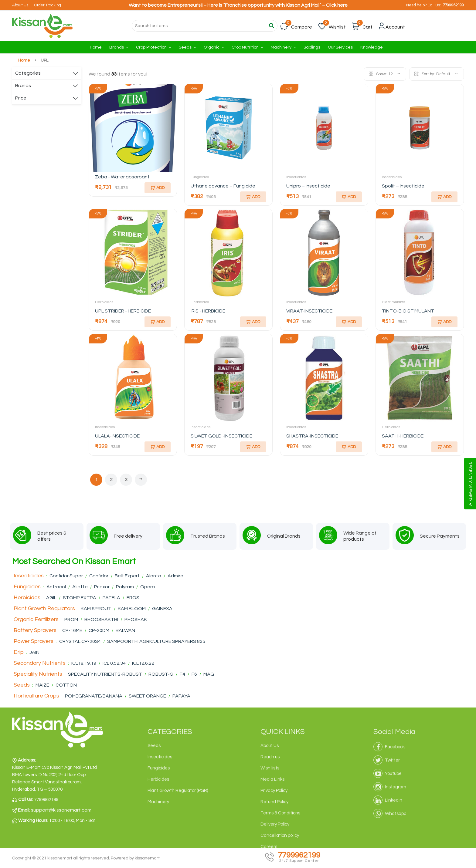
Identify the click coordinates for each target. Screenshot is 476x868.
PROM (71, 620)
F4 (182, 674)
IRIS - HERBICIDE (208, 311)
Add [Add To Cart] (158, 188)
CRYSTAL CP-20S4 (80, 641)
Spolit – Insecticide (403, 186)
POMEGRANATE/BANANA (94, 696)
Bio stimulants (393, 302)
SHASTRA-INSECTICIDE (312, 436)
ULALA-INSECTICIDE (117, 436)
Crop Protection (154, 47)
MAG (209, 674)
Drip (19, 652)
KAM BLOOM (132, 609)
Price (21, 98)
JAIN (34, 652)
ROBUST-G (161, 674)
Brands (119, 47)
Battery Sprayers (35, 630)
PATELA (111, 598)
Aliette (80, 587)
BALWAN (125, 630)
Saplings (312, 47)
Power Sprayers (34, 641)
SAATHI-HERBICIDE (403, 436)
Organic (214, 47)
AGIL (51, 598)
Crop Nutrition (247, 47)
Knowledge (372, 47)
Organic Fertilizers (36, 619)
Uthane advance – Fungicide (223, 186)
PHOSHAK (136, 620)
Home (96, 47)
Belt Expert (127, 576)
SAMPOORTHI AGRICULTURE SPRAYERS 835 (156, 641)
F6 (195, 674)
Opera (148, 587)
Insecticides (296, 177)
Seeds (187, 47)
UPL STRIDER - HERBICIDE (123, 311)
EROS (133, 598)
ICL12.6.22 (143, 663)
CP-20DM (99, 630)
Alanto (154, 576)
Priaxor (102, 587)
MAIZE (43, 685)
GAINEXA (162, 609)
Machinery (283, 47)
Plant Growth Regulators (44, 608)
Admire (175, 576)
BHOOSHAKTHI (102, 620)
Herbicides (104, 302)
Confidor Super (66, 576)
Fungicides (200, 177)
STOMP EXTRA (80, 598)
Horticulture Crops (36, 696)
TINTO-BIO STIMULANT (408, 311)
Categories (28, 73)
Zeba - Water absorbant (122, 177)
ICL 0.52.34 (115, 663)
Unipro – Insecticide (308, 186)
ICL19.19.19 (84, 663)
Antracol (56, 587)
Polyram (125, 587)
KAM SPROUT (96, 609)
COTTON (66, 685)
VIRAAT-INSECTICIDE (309, 311)
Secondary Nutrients (40, 663)
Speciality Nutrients (38, 674)
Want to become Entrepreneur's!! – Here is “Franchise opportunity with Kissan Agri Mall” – (238, 5)
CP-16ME (72, 630)
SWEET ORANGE (147, 696)
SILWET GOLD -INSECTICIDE (221, 436)
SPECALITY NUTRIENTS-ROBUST (105, 674)
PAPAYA (181, 696)
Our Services (340, 47)
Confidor (99, 576)
